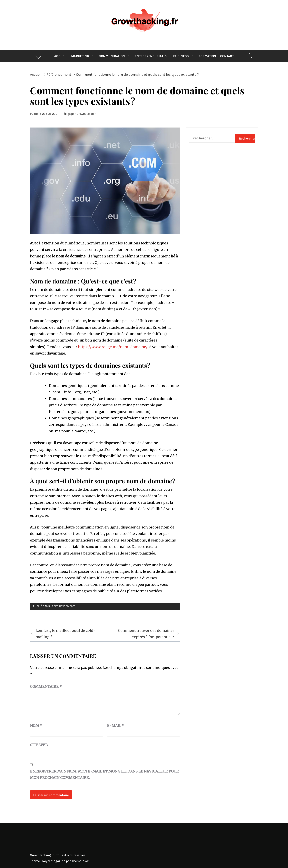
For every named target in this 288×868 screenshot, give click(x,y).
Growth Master (86, 114)
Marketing (83, 56)
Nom (36, 726)
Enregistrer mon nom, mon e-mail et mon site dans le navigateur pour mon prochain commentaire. (104, 774)
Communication (115, 56)
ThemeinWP (80, 861)
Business (184, 56)
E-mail (116, 726)
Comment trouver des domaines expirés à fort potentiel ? (146, 634)
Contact (227, 56)
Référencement (63, 606)
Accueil (61, 56)
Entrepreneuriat (152, 56)
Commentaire (46, 687)
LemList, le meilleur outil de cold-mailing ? (65, 634)
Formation (207, 56)
